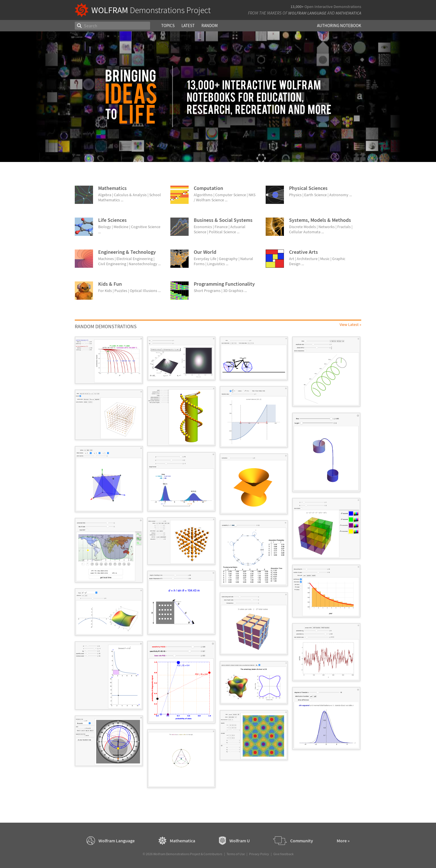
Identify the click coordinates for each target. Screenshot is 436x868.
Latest (188, 26)
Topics (168, 26)
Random (210, 26)
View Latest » (350, 325)
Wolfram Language (307, 13)
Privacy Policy (259, 854)
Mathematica (348, 13)
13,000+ (297, 7)
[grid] (218, 565)
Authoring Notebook (339, 26)
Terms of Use (236, 854)
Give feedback (283, 854)
